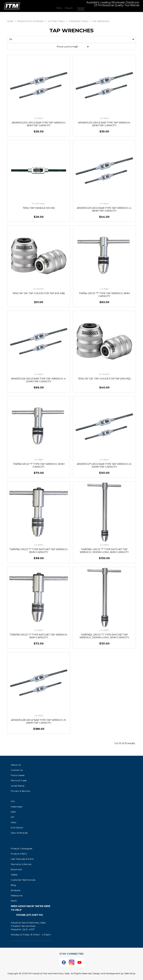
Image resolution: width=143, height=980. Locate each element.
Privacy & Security (21, 791)
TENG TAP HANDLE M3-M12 (39, 208)
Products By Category (31, 21)
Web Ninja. (130, 973)
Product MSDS (19, 854)
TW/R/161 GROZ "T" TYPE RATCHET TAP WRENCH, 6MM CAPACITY (39, 636)
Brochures (16, 869)
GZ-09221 (39, 118)
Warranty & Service (21, 864)
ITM (13, 801)
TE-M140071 (39, 289)
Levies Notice (18, 786)
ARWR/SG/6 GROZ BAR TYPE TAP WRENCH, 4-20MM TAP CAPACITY (39, 380)
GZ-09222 (104, 204)
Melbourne (17, 896)
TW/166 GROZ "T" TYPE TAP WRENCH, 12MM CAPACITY (39, 465)
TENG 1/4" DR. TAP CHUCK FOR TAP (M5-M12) (104, 379)
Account (69, 8)
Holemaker (17, 807)
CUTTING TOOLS (56, 21)
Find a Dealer (18, 775)
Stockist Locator (81, 9)
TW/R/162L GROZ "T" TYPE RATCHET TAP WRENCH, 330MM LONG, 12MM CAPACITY (104, 636)
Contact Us (17, 770)
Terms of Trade (19, 780)
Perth (14, 901)
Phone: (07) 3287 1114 (30, 915)
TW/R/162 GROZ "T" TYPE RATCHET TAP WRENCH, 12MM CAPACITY (39, 551)
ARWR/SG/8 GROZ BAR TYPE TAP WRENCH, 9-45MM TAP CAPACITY (39, 721)
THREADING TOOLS (78, 21)
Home (10, 21)
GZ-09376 (104, 630)
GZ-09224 (104, 460)
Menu (59, 8)
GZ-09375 (104, 545)
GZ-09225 (39, 716)
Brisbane (16, 890)
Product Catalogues (22, 848)
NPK (13, 812)
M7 (12, 817)
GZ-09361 (104, 289)
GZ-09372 (39, 545)
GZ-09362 (39, 460)
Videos (14, 875)
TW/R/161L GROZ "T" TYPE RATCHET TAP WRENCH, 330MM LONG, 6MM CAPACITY (104, 551)
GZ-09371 (39, 630)
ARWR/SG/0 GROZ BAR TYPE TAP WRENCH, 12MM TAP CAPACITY (104, 124)
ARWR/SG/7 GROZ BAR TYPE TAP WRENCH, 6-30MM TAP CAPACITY (104, 465)
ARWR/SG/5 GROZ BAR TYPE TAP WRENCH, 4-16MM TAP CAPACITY (104, 209)
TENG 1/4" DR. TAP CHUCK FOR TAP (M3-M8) (39, 293)
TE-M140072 (104, 374)
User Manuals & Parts (22, 859)
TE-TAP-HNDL (39, 204)
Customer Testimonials (23, 880)
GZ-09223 (39, 374)
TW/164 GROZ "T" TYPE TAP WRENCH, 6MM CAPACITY (104, 295)
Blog (13, 885)
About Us (16, 765)
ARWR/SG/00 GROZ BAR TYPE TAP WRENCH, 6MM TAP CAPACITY (39, 124)
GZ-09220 (104, 118)
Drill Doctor (17, 828)
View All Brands (19, 833)
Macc (14, 822)
